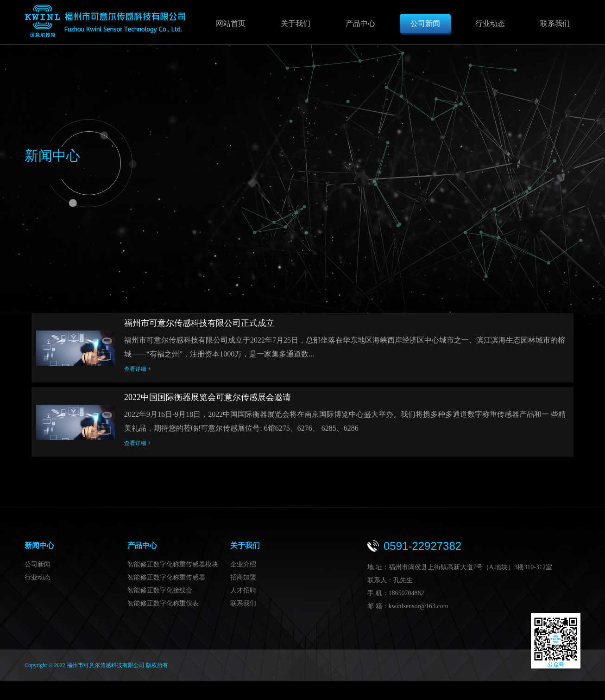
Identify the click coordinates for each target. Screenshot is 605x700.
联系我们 (555, 23)
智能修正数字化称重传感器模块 (173, 566)
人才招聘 (243, 592)
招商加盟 (243, 579)
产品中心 (360, 23)
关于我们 (296, 23)
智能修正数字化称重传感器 (166, 579)
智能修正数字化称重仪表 (163, 605)
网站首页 (231, 23)
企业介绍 (243, 566)
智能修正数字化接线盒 (160, 592)
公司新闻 (425, 23)
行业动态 (490, 23)
